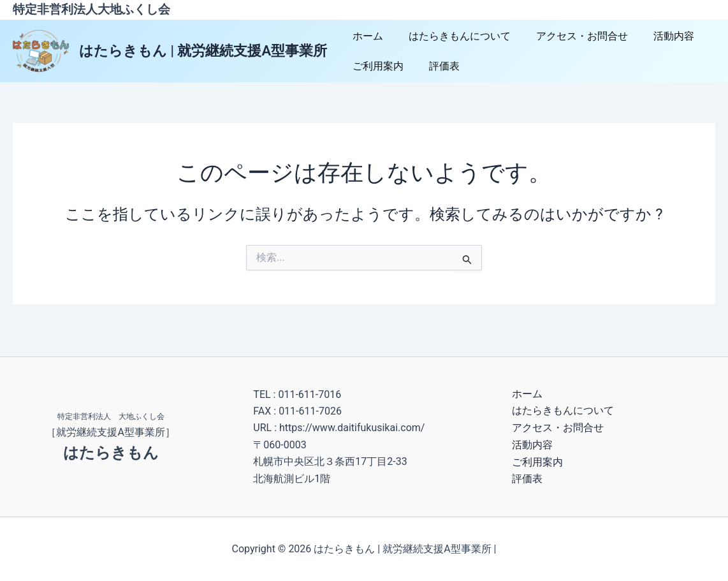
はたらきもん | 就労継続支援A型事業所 (203, 51)
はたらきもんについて (452, 36)
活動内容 (656, 36)
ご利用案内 (375, 66)
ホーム (365, 36)
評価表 (437, 66)
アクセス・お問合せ (569, 36)
